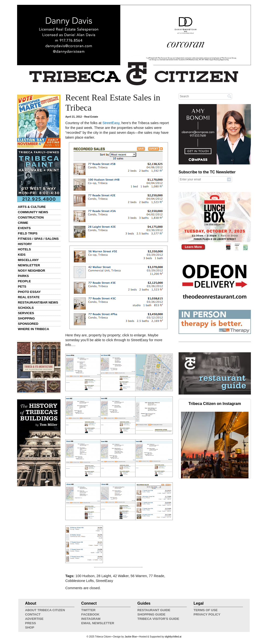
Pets (22, 287)
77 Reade (157, 576)
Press (30, 623)
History (25, 244)
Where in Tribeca (33, 329)
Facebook (90, 614)
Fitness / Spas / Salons (38, 239)
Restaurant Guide (154, 610)
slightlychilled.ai (173, 637)
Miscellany (28, 260)
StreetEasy (111, 123)
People (24, 281)
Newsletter (29, 265)
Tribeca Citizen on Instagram (215, 404)
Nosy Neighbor (31, 271)
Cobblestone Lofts (80, 581)
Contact (33, 614)
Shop (30, 627)
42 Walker (121, 576)
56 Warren (139, 576)
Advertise (34, 619)
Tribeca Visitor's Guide (158, 619)
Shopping (26, 318)
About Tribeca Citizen (45, 610)
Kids (22, 255)
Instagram (91, 619)
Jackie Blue (131, 637)
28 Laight (104, 576)
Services (26, 313)
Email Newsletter (98, 623)
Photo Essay (29, 292)
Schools (26, 308)
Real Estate (29, 297)
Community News (33, 212)
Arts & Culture (32, 207)
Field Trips (28, 233)
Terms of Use (206, 610)
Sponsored (28, 324)
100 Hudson (85, 576)
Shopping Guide (151, 614)
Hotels (24, 249)
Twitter (88, 610)
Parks (23, 276)
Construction (31, 217)
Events (24, 228)
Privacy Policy (207, 614)
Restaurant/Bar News (38, 302)
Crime (23, 223)
